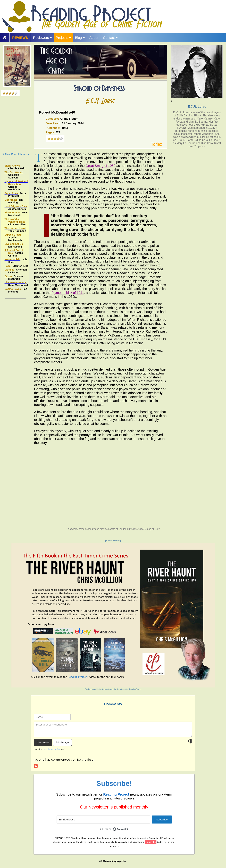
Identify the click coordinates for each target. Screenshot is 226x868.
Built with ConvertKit (128, 827)
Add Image (62, 742)
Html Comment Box (51, 749)
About (94, 38)
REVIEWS (20, 38)
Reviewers (42, 38)
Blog (80, 38)
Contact (110, 38)
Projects (63, 38)
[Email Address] (103, 820)
